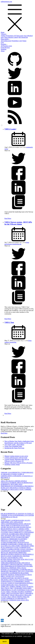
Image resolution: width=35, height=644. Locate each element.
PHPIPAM (13, 568)
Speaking (4, 49)
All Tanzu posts (19, 36)
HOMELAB (23, 544)
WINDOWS (5, 600)
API (12, 522)
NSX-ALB (21, 559)
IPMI (32, 546)
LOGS (13, 551)
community (30, 147)
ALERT (8, 520)
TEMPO (13, 587)
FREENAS (5, 541)
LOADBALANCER (13, 549)
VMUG (28, 488)
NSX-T (27, 559)
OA (32, 559)
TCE (17, 585)
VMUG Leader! (10, 129)
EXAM (19, 537)
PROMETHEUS (27, 570)
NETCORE (15, 484)
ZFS (27, 600)
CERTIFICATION (7, 476)
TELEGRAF (24, 585)
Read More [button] (4, 433)
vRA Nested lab (23, 37)
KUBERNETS (6, 484)
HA (28, 542)
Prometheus (15, 41)
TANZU (16, 474)
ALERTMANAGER (18, 520)
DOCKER (8, 536)
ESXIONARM (6, 537)
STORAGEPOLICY (7, 581)
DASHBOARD (14, 534)
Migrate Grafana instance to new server (16, 456)
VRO (14, 597)
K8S (3, 514)
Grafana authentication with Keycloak (16, 458)
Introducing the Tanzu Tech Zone (14, 448)
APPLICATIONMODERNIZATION (12, 524)
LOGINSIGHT (6, 551)
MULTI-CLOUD (6, 556)
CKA (2, 42)
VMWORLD (5, 595)
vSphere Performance (7, 36)
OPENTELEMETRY (17, 564)
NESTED (26, 556)
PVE (28, 571)
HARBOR (13, 483)
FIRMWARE (14, 539)
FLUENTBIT (23, 539)
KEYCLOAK (15, 548)
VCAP (14, 590)
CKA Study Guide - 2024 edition (14, 445)
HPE (22, 474)
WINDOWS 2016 (15, 600)
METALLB (5, 553)
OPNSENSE (28, 564)
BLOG (12, 481)
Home (3, 32)
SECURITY (19, 578)
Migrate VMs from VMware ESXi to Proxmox (18, 463)
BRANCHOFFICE (7, 529)
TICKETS (30, 587)
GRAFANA (28, 476)
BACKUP (10, 527)
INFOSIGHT (26, 546)
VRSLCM (26, 597)
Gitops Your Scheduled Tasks (13, 446)
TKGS (7, 588)
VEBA (8, 592)
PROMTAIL (5, 571)
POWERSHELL (19, 486)
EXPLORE (25, 537)
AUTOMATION (15, 525)
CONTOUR (5, 534)
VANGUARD (27, 588)
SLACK (26, 578)
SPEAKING (19, 476)
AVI (7, 481)
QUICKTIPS (5, 573)
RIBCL (3, 576)
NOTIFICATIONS (7, 559)
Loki (20, 41)
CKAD (21, 531)
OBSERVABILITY (13, 561)
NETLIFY (4, 558)
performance (8, 244)
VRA (15, 517)
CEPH (27, 529)
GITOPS (22, 541)
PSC (20, 571)
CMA (11, 532)
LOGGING (29, 549)
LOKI (18, 551)
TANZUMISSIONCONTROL (24, 583)
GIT (10, 541)
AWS (27, 525)
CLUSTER (5, 532)
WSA (23, 600)
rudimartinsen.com (17, 16)
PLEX (24, 568)
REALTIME (25, 573)
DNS (3, 536)
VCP (32, 590)
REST (30, 575)
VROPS (19, 597)
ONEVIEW (26, 563)
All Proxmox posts (6, 46)
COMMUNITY (18, 532)
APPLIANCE (18, 522)
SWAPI (27, 581)
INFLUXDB (16, 546)
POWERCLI (8, 517)
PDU (3, 566)
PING (19, 568)
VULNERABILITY (21, 598)
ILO (3, 546)
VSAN (22, 489)
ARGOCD (27, 524)
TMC (12, 588)
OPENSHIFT (5, 564)
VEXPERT (28, 592)
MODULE (19, 554)
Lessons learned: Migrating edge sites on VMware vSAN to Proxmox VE (17, 460)
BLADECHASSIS (20, 527)
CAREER (21, 529)
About (3, 51)
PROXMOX (5, 478)
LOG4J (23, 549)
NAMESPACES (18, 556)
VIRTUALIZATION (13, 593)
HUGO (29, 544)
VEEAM (14, 592)
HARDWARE (13, 544)
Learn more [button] (27, 636)
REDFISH (4, 575)
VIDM (3, 593)
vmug (6, 149)
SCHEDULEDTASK (8, 578)
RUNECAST (5, 488)
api (21, 244)
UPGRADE (18, 588)
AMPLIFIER (5, 522)
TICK (24, 587)
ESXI (28, 536)
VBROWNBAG (6, 590)
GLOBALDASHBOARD (9, 542)
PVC (24, 571)
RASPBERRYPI (15, 573)
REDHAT (12, 575)
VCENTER (21, 590)
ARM (8, 525)
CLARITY (28, 531)
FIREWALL (5, 539)
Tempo (24, 41)
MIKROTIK (22, 553)
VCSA (3, 592)
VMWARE (6, 472)
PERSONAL (5, 568)
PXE (31, 571)
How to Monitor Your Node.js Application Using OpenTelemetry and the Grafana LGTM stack (19, 442)
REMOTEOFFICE (21, 575)
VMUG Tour (9, 322)
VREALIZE (7, 474)
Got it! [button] (5, 642)
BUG (15, 529)
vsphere (7, 342)
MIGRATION (14, 553)
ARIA (3, 481)
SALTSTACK (20, 576)
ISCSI (3, 548)
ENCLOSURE (21, 536)
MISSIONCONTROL (8, 554)
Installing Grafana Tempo (12, 464)
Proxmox (4, 44)
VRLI (9, 597)
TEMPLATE (5, 587)
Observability (5, 39)
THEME (19, 587)
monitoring (16, 244)
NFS (21, 558)
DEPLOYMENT (25, 534)
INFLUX (8, 546)
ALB (3, 520)
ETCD (13, 537)
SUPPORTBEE (19, 581)
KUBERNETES (16, 472)
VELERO (21, 592)
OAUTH (4, 561)
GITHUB (15, 541)
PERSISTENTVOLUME (25, 566)
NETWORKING (14, 558)
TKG (3, 588)
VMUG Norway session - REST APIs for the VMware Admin (18, 223)
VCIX (28, 590)
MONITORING (28, 554)
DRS (14, 536)
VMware (4, 34)
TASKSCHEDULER (8, 585)
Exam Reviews (5, 48)
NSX (21, 484)
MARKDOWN (26, 551)
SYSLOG (4, 583)
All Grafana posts (6, 41)
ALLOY (27, 520)
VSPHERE (28, 489)
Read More (8, 218)
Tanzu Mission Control (11, 37)
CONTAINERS (29, 532)
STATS (22, 580)
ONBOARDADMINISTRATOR (11, 563)
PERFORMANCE (7, 486)
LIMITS (4, 549)
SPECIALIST (14, 580)
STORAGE (29, 580)
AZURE (4, 527)
